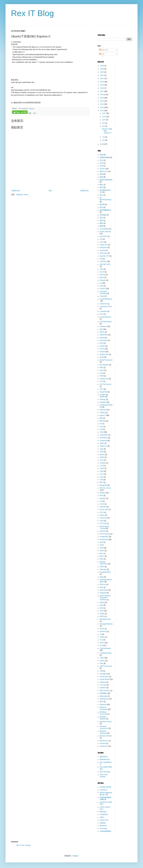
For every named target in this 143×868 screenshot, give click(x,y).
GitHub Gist (104, 820)
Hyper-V (103, 415)
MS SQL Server (105, 488)
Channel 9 (103, 790)
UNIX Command (106, 666)
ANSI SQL (103, 253)
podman (103, 531)
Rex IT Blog (32, 13)
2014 (102, 101)
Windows (103, 705)
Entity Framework (106, 360)
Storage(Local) (105, 619)
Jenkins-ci (103, 446)
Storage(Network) (106, 624)
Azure (102, 272)
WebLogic (103, 696)
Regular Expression (104, 563)
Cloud (102, 296)
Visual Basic (104, 677)
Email (102, 357)
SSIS (102, 611)
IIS (101, 424)
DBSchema (104, 335)
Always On (104, 245)
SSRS (102, 616)
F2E (101, 373)
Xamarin (103, 743)
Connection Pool (106, 307)
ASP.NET (103, 261)
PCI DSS (103, 523)
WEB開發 (103, 693)
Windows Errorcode (103, 713)
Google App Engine (104, 396)
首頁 (50, 191)
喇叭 (101, 185)
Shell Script (104, 590)
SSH (101, 608)
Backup (102, 275)
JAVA (102, 432)
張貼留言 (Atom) (22, 195)
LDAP (102, 468)
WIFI (101, 702)
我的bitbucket (105, 759)
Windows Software (103, 732)
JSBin (102, 817)
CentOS (103, 289)
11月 (104, 117)
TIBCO (102, 637)
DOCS (102, 349)
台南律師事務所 (105, 831)
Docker (102, 346)
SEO (101, 587)
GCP (101, 389)
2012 (102, 107)
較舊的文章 (85, 191)
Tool (101, 645)
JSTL (102, 460)
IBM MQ (103, 421)
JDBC (102, 443)
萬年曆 (102, 204)
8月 (104, 126)
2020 (102, 82)
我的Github (104, 757)
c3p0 (101, 286)
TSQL (102, 658)
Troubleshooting (106, 653)
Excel (102, 370)
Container (103, 311)
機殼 (101, 223)
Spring (102, 602)
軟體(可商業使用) (106, 180)
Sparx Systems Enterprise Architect (105, 598)
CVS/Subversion (106, 322)
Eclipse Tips (104, 354)
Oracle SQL (104, 510)
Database (103, 326)
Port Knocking (105, 534)
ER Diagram (104, 365)
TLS (101, 640)
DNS (101, 343)
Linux (102, 474)
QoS (101, 542)
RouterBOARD (105, 572)
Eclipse (102, 352)
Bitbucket (103, 812)
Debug (102, 338)
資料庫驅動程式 (105, 210)
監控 (101, 218)
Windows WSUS (106, 736)
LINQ (102, 471)
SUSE (102, 629)
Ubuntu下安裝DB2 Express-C (107, 131)
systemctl (103, 631)
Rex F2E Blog (105, 772)
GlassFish (103, 392)
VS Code (103, 685)
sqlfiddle (103, 823)
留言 (102, 54)
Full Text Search (106, 384)
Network (103, 498)
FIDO (102, 376)
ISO (101, 429)
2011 (102, 111)
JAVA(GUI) (104, 438)
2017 (102, 91)
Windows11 (104, 741)
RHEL (102, 567)
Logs (101, 477)
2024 (102, 72)
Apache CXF (104, 256)
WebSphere (104, 699)
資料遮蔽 (103, 215)
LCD (101, 466)
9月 (104, 123)
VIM (101, 671)
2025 (102, 69)
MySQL (102, 493)
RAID (102, 548)
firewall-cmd (104, 379)
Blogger (75, 856)
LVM (101, 480)
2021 (102, 79)
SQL (101, 605)
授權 (101, 174)
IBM (101, 418)
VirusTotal (103, 829)
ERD (101, 368)
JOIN (102, 452)
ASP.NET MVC (105, 264)
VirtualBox (103, 674)
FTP (101, 382)
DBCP (102, 332)
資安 (101, 207)
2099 (102, 66)
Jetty (101, 449)
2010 (102, 144)
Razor (102, 551)
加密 (101, 155)
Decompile (104, 340)
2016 (102, 95)
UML (101, 663)
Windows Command (103, 708)
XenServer (104, 746)
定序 (101, 163)
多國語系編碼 (105, 157)
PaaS (102, 521)
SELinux (103, 584)
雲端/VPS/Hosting (105, 199)
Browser (103, 280)
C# (101, 283)
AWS (102, 269)
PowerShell (104, 540)
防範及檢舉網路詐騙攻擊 (105, 798)
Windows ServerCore (104, 727)
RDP (101, 559)
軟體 (101, 177)
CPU (101, 314)
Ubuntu (102, 661)
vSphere (103, 688)
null (101, 501)
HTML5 (102, 413)
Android (103, 250)
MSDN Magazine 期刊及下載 (106, 794)
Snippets (103, 593)
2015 (102, 98)
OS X (102, 512)
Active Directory (105, 232)
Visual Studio (105, 679)
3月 (104, 140)
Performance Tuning (104, 527)
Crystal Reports (105, 317)
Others (102, 515)
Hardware (103, 402)
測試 (101, 187)
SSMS (102, 614)
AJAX (102, 242)
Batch (102, 278)
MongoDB (103, 485)
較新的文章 (16, 191)
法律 (101, 166)
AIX (101, 239)
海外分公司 (104, 171)
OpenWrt (103, 507)
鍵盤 (101, 226)
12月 (104, 113)
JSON (102, 457)
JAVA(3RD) (104, 435)
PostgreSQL (104, 537)
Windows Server (106, 722)
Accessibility (104, 229)
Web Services (105, 691)
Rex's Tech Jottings (104, 776)
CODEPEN (104, 815)
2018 (102, 88)
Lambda (103, 463)
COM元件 (103, 304)
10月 (104, 120)
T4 (101, 634)
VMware (103, 682)
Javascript (103, 441)
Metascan (103, 826)
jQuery (102, 455)
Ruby (102, 577)
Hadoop (103, 399)
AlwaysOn (103, 247)
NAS (101, 496)
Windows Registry (103, 718)
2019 (102, 85)
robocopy (103, 569)
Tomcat (102, 643)
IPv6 (101, 427)
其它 (101, 160)
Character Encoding (103, 292)
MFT (101, 482)
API (101, 259)
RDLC (102, 556)
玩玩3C (102, 169)
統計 (101, 195)
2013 (102, 104)
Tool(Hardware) (105, 648)
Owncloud (103, 518)
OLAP (102, 504)
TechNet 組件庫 (105, 787)
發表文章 (103, 50)
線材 (101, 220)
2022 (102, 75)
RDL (101, 553)
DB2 (35, 113)
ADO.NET (103, 236)
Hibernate (103, 410)
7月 (104, 137)
